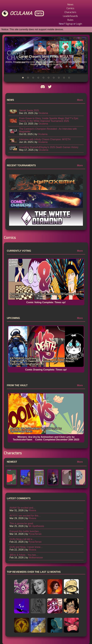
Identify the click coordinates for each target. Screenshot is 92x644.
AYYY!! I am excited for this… (25, 516)
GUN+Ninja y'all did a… (22, 539)
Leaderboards (70, 16)
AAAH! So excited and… (22, 508)
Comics (70, 8)
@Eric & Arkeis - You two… (24, 555)
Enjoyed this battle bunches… (25, 531)
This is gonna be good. (22, 523)
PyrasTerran (35, 534)
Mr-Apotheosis (36, 526)
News (70, 5)
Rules (70, 20)
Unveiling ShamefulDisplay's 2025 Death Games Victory (49, 147)
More (80, 100)
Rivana (32, 510)
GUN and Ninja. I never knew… (26, 547)
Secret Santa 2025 (29, 110)
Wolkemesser (36, 558)
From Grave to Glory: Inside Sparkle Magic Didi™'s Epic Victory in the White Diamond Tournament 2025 (49, 120)
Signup (69, 24)
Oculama (21, 13)
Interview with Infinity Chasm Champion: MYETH (45, 139)
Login (79, 24)
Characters (70, 12)
